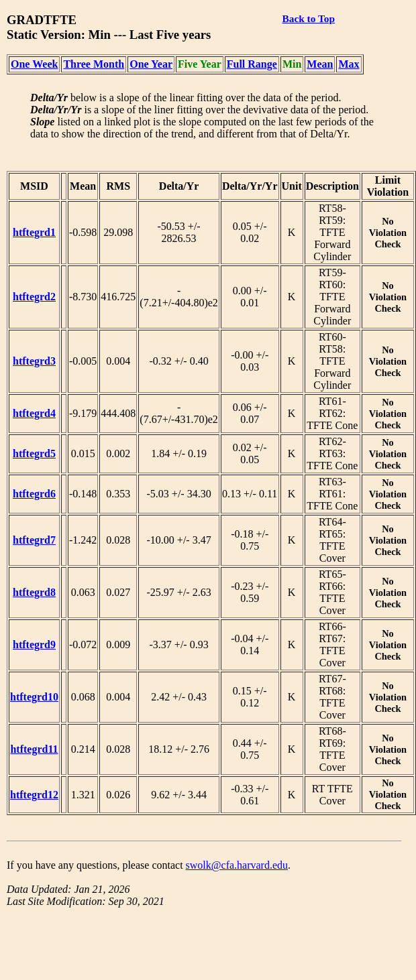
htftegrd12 (34, 795)
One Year (151, 64)
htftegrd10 (34, 697)
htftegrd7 (34, 540)
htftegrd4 (34, 413)
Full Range (252, 64)
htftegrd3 (34, 361)
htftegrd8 (34, 592)
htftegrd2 (34, 297)
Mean (320, 64)
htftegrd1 (34, 232)
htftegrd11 (34, 749)
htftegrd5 (34, 453)
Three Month (94, 64)
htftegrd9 (34, 645)
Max (349, 64)
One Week (34, 64)
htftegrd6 (34, 494)
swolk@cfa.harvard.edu (237, 865)
